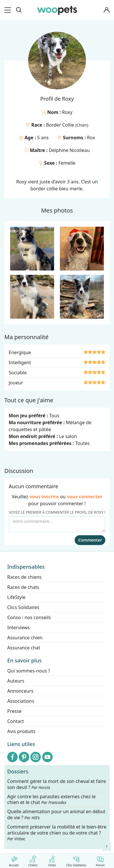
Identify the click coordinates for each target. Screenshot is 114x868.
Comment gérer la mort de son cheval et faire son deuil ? (57, 784)
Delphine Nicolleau (69, 150)
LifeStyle (16, 597)
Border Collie (61, 125)
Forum (100, 860)
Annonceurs (20, 691)
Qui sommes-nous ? (29, 671)
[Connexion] (106, 10)
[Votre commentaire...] (57, 524)
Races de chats (23, 587)
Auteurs (16, 681)
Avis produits (21, 731)
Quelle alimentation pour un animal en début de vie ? (56, 815)
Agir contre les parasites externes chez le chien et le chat (52, 799)
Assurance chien (25, 638)
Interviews (19, 627)
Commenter (90, 540)
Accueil (14, 860)
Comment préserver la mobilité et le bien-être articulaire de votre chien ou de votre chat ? (57, 833)
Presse (14, 711)
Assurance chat (24, 648)
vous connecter (84, 497)
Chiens (33, 860)
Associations (21, 701)
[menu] (9, 10)
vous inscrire (44, 497)
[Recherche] (19, 10)
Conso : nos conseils (29, 617)
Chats (52, 860)
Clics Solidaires (76, 860)
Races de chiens (24, 577)
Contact (16, 721)
